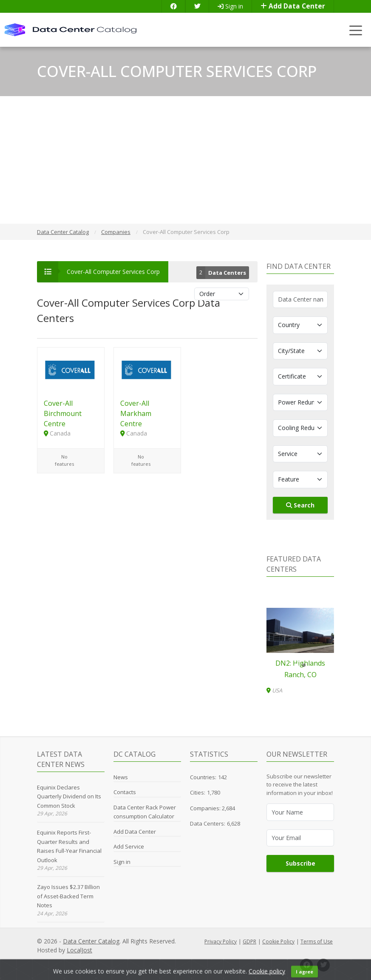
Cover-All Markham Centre (136, 413)
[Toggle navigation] (356, 30)
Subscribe (300, 863)
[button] (297, 665)
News (121, 777)
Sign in (230, 6)
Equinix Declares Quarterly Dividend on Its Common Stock (69, 796)
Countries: (203, 777)
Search (300, 505)
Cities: (198, 792)
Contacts (125, 792)
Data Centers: (208, 823)
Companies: (206, 808)
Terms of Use (317, 942)
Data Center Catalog (91, 941)
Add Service (129, 846)
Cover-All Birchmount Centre (63, 413)
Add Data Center (293, 6)
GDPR (249, 942)
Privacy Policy (221, 942)
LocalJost (79, 950)
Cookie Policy (278, 942)
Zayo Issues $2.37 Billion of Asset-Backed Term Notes (68, 896)
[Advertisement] (185, 160)
